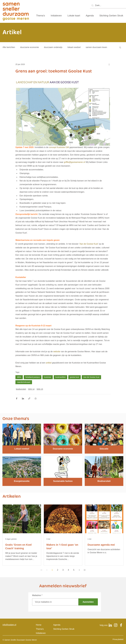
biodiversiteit (21, 389)
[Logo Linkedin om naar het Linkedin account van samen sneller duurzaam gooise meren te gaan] (110, 625)
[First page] (41, 570)
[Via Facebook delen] (17, 398)
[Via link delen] (29, 398)
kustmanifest (60, 377)
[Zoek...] (108, 5)
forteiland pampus (33, 377)
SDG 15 (40, 389)
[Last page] (85, 570)
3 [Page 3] (63, 570)
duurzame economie (30, 47)
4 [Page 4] (68, 570)
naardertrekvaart (24, 382)
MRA (19, 377)
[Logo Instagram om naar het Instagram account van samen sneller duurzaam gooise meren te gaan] (116, 625)
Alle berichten (9, 47)
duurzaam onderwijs (53, 47)
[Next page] (79, 570)
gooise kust (75, 377)
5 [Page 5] (74, 570)
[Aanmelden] (88, 602)
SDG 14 (31, 389)
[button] (120, 47)
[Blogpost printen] (36, 398)
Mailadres (37, 595)
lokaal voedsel (74, 47)
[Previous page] (47, 570)
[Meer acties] (109, 64)
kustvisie (48, 377)
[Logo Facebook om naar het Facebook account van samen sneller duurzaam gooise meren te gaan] (121, 625)
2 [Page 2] (58, 570)
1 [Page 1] (52, 570)
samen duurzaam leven (96, 47)
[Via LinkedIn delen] (23, 398)
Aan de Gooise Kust (91, 377)
